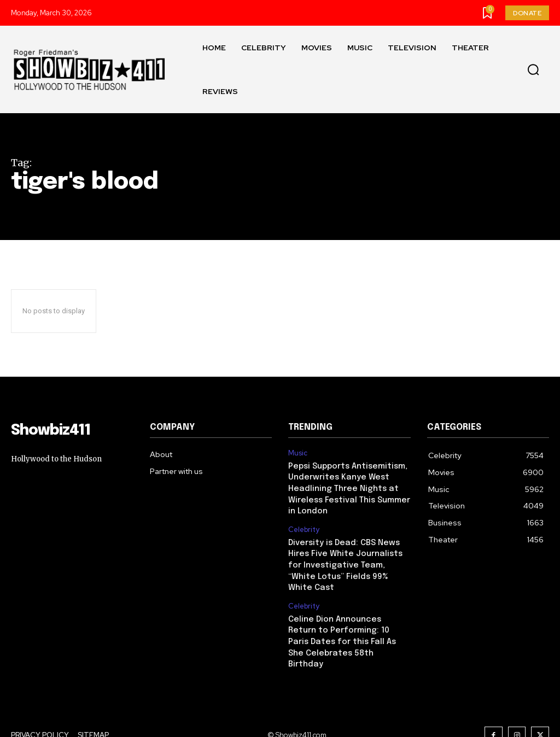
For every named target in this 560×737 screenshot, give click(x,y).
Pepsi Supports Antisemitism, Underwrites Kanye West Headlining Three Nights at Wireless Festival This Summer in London (347, 487)
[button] (533, 70)
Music (298, 453)
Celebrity (304, 527)
